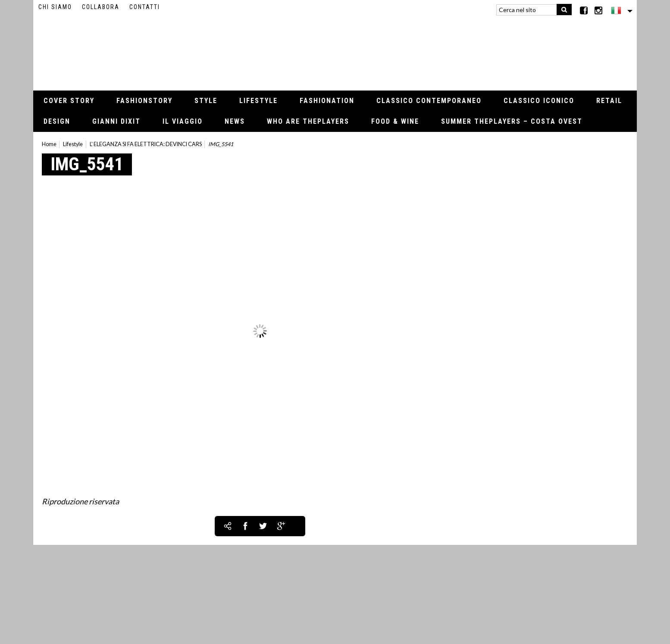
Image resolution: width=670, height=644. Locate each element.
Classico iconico (539, 101)
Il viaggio (183, 121)
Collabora (101, 7)
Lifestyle (258, 101)
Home (49, 144)
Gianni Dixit (116, 121)
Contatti (145, 7)
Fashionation (327, 101)
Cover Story (69, 101)
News (235, 121)
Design (57, 121)
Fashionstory (144, 101)
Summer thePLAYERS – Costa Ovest (512, 121)
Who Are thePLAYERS (308, 121)
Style (206, 101)
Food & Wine (395, 121)
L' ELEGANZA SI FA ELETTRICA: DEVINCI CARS (146, 144)
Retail (609, 101)
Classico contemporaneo (429, 101)
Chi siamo (55, 7)
